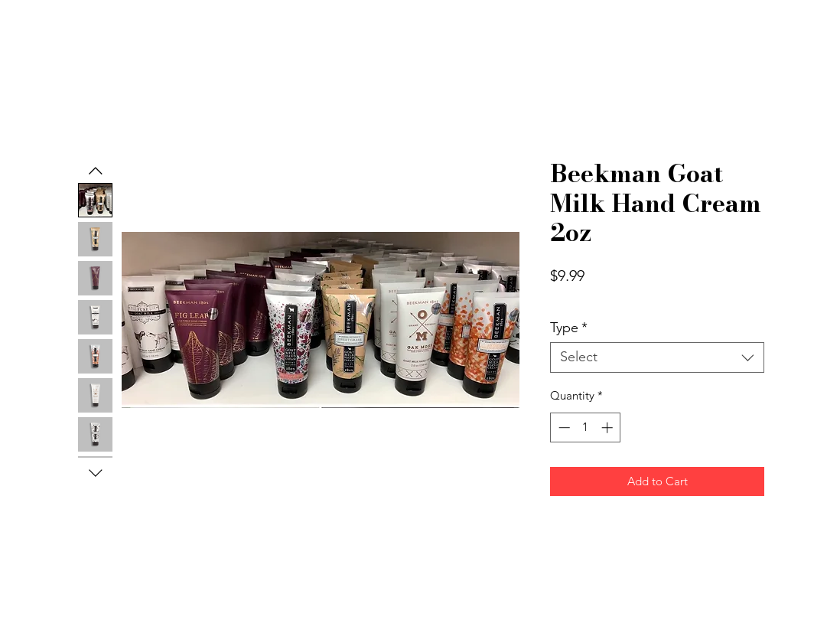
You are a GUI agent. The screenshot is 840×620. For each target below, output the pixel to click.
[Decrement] (563, 427)
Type (569, 328)
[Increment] (609, 427)
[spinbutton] (586, 427)
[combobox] (657, 357)
